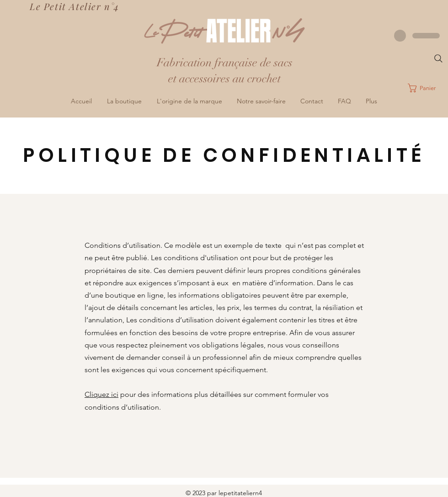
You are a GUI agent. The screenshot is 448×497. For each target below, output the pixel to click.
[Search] (438, 59)
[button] (428, 88)
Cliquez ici (101, 394)
